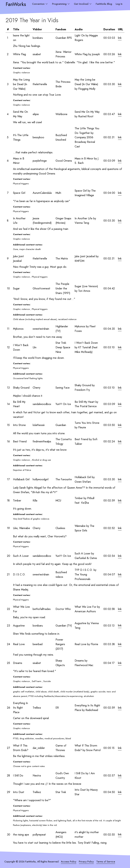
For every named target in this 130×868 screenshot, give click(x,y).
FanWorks (16, 4)
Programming (60, 4)
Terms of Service (106, 862)
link (120, 38)
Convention (39, 4)
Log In (119, 4)
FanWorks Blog (104, 4)
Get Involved (82, 4)
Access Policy (69, 862)
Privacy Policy (86, 862)
